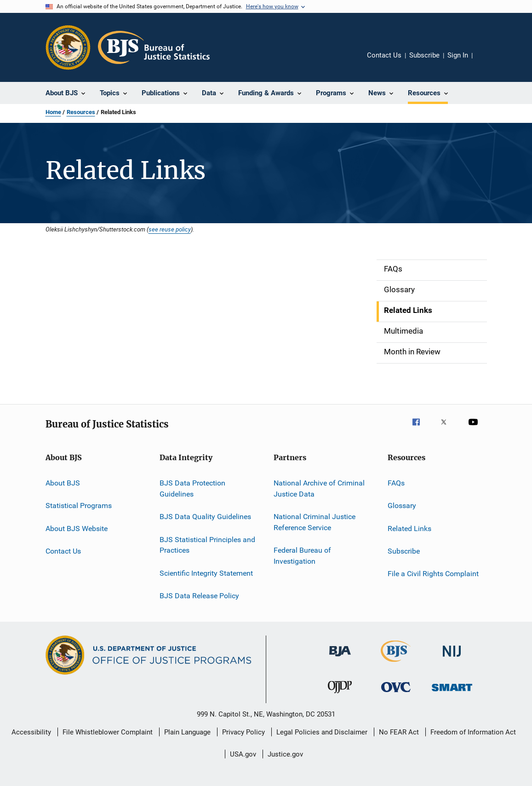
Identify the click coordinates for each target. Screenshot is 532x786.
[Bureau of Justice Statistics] (396, 664)
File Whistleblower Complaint (108, 732)
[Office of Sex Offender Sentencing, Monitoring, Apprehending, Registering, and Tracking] (452, 693)
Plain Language (187, 732)
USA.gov (243, 754)
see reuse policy (170, 229)
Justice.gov (285, 754)
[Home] (154, 47)
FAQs (396, 483)
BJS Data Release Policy (199, 596)
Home (53, 112)
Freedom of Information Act (473, 732)
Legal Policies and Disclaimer (322, 732)
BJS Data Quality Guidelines (205, 517)
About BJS (63, 483)
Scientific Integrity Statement (206, 573)
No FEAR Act (399, 732)
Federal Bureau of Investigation (302, 556)
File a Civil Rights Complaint (433, 574)
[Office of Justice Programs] (68, 47)
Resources (81, 112)
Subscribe (424, 55)
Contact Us (384, 55)
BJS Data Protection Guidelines (192, 488)
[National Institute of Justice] (452, 658)
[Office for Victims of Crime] (396, 694)
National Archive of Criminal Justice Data (319, 488)
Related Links (409, 529)
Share (487, 62)
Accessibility (31, 732)
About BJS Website (77, 529)
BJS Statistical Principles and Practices (207, 545)
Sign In (458, 55)
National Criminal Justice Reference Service (315, 522)
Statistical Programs (79, 506)
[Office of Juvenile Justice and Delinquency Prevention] (340, 695)
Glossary (402, 506)
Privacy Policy (243, 732)
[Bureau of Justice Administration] (340, 658)
